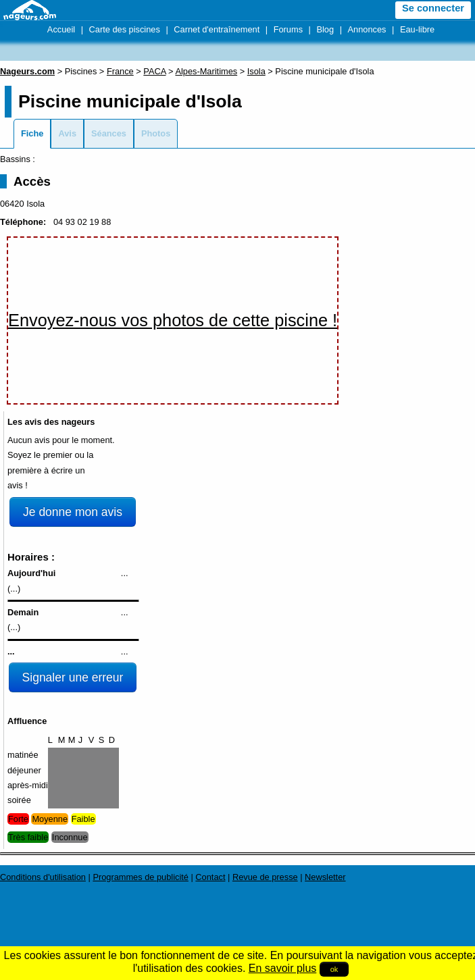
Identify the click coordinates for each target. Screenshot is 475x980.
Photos (156, 133)
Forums (288, 29)
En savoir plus (283, 968)
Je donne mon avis (73, 512)
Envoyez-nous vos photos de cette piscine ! (173, 320)
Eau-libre (417, 29)
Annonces (367, 29)
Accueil (61, 29)
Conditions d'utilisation (43, 877)
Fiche (32, 133)
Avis (67, 133)
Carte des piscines (125, 29)
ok (334, 969)
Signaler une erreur (73, 677)
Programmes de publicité (141, 877)
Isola (256, 71)
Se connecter (433, 8)
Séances (109, 133)
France (120, 71)
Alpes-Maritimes (206, 71)
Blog (325, 29)
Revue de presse (265, 877)
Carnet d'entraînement (217, 29)
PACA (154, 71)
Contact (210, 877)
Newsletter (325, 877)
